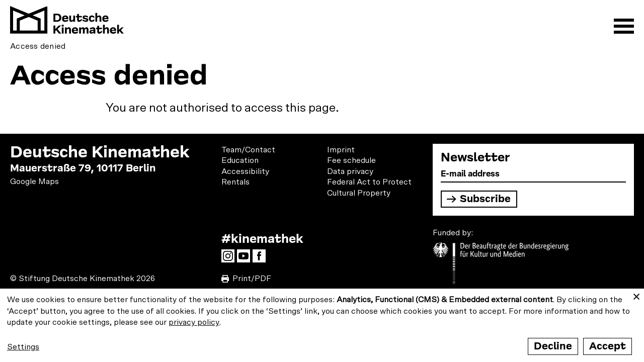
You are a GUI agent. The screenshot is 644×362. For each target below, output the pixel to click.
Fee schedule (351, 160)
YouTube (246, 259)
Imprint (341, 150)
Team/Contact (248, 150)
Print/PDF (252, 279)
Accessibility (245, 171)
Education (240, 160)
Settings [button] (23, 347)
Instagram (230, 259)
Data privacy (350, 171)
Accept (608, 346)
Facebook (262, 259)
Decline (553, 346)
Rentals (235, 182)
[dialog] (322, 325)
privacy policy (194, 322)
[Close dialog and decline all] (636, 295)
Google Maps (34, 182)
